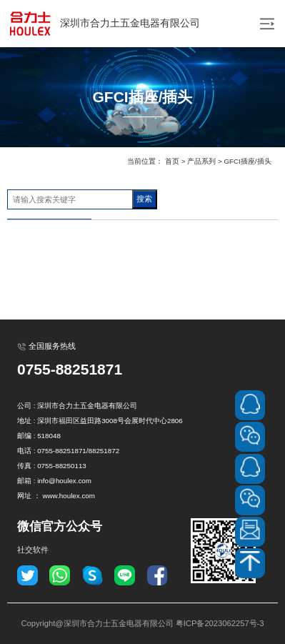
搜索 (144, 199)
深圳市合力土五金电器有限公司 (104, 24)
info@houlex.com (64, 481)
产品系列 (201, 161)
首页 (172, 161)
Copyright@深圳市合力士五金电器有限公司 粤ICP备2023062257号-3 (142, 623)
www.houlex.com (69, 496)
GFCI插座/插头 (247, 161)
